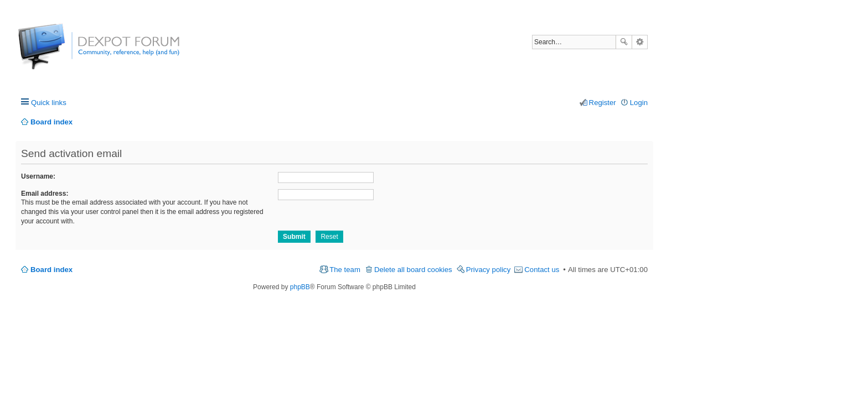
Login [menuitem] (639, 103)
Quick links (49, 103)
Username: (38, 176)
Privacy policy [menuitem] (489, 270)
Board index (51, 270)
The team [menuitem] (345, 270)
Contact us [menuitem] (542, 270)
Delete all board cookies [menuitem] (413, 270)
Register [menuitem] (603, 103)
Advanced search (640, 42)
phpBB (300, 287)
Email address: (45, 194)
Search (624, 42)
